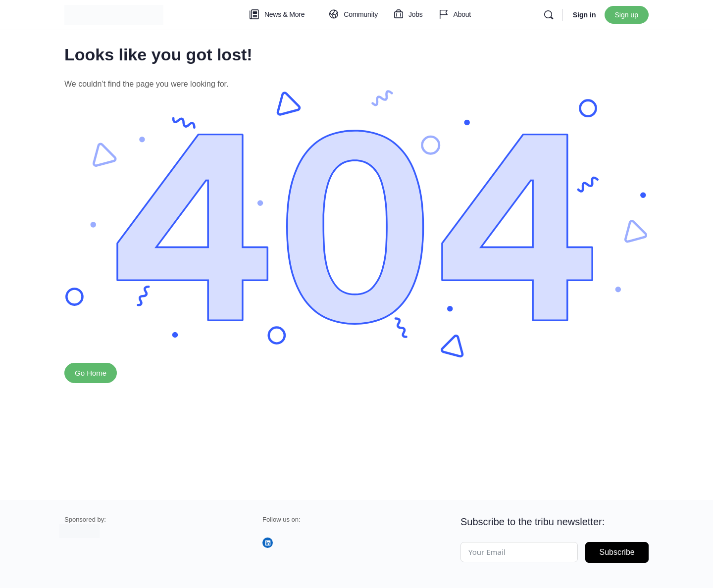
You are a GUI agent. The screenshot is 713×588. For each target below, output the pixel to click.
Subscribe (617, 552)
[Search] (549, 15)
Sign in (585, 15)
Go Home (91, 373)
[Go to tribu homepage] (114, 14)
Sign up (627, 15)
